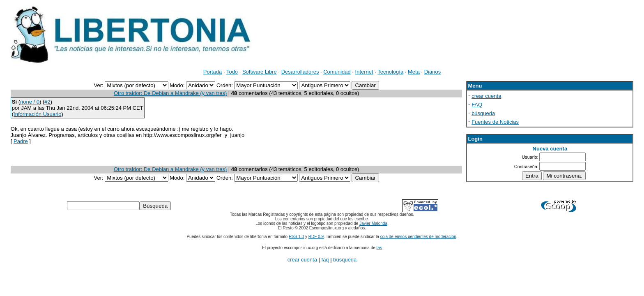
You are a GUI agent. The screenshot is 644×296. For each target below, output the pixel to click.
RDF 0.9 (316, 237)
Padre (21, 141)
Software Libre (260, 72)
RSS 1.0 (296, 237)
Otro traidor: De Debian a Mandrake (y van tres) (170, 93)
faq (325, 260)
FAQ (477, 105)
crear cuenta (486, 96)
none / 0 (30, 102)
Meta (414, 72)
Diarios (432, 72)
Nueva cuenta (550, 149)
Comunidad (337, 72)
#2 (47, 102)
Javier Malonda (373, 223)
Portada (213, 72)
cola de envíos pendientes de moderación (418, 237)
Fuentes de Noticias (495, 122)
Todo (232, 72)
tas (379, 248)
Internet (364, 72)
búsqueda (483, 113)
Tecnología (390, 72)
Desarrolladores (300, 72)
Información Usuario (37, 114)
